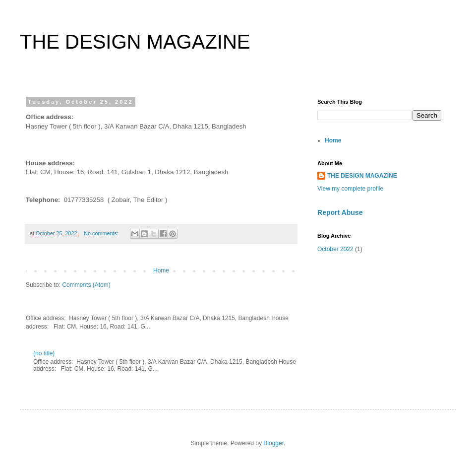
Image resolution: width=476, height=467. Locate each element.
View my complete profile (350, 189)
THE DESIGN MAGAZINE (362, 176)
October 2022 (335, 249)
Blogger (273, 443)
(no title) (44, 353)
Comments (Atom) (86, 285)
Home (161, 270)
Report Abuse (340, 212)
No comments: (102, 233)
